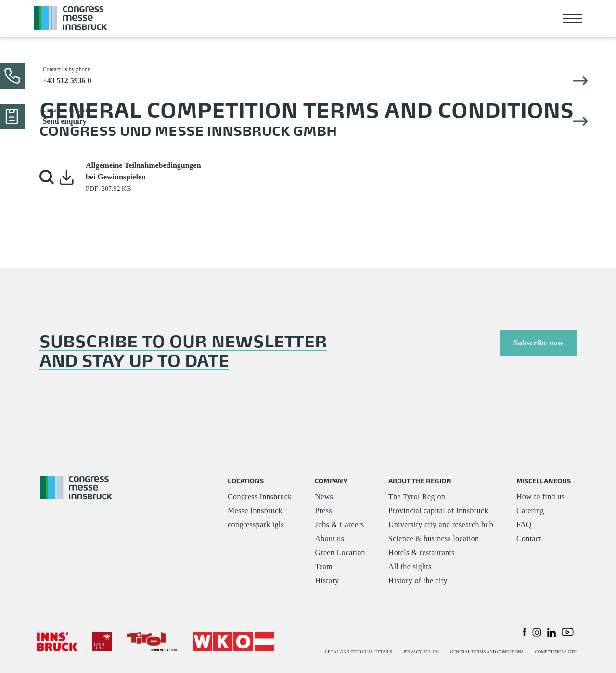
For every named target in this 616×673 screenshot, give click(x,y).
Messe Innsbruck (255, 511)
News (324, 497)
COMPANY (331, 480)
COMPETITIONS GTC (556, 652)
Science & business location (434, 539)
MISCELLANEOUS (544, 480)
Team (324, 566)
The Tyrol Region (417, 497)
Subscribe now (539, 343)
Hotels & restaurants (422, 552)
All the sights (410, 566)
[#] (57, 641)
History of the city (418, 580)
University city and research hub (441, 525)
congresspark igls (256, 525)
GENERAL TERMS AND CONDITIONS (487, 652)
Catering (530, 511)
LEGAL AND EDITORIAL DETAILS (359, 652)
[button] (47, 178)
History (327, 580)
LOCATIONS (246, 480)
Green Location (340, 552)
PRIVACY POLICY (421, 652)
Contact (529, 539)
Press (323, 511)
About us (329, 539)
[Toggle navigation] (573, 18)
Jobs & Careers (339, 525)
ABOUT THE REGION (420, 480)
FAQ (524, 525)
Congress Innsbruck (260, 497)
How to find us (540, 497)
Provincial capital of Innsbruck (438, 511)
